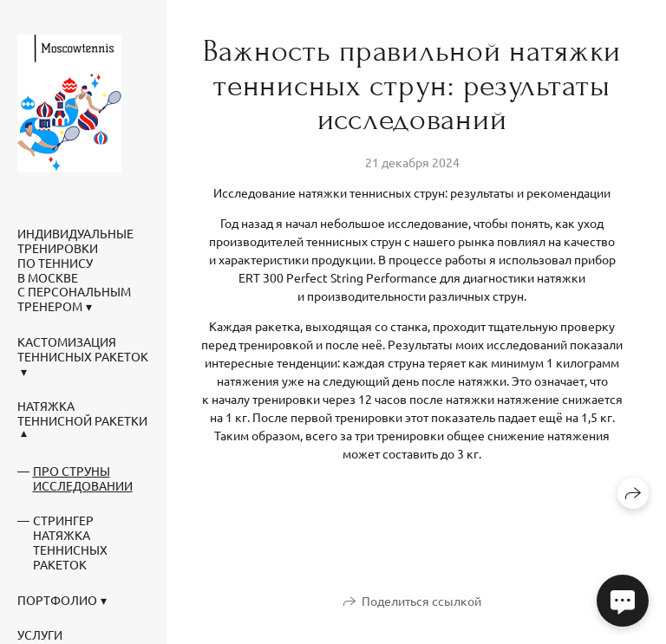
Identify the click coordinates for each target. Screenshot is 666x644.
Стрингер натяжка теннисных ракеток (70, 542)
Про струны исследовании (83, 478)
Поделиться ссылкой (421, 601)
